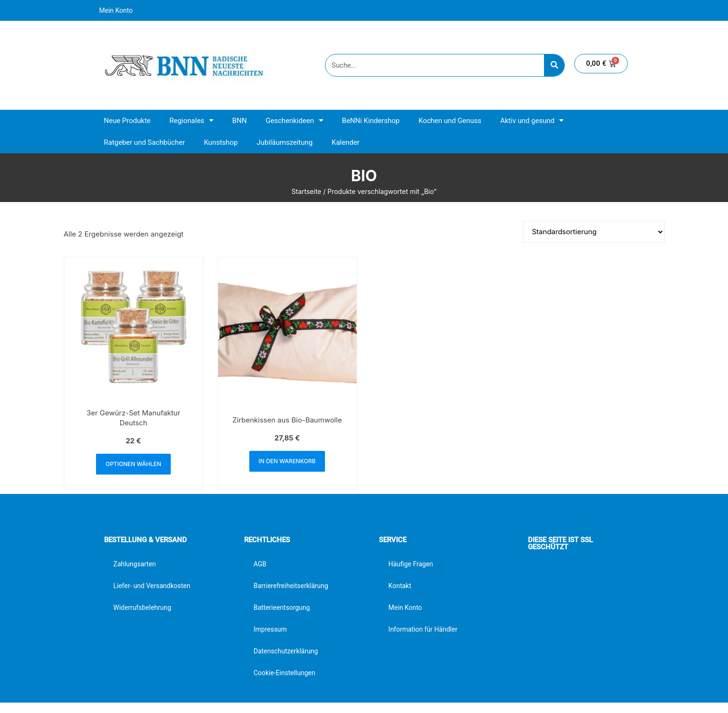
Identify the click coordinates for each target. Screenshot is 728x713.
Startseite (306, 191)
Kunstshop (221, 142)
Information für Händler (423, 629)
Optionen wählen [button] (133, 464)
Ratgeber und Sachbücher (145, 142)
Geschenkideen (294, 120)
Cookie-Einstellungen (284, 673)
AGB (260, 564)
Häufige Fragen (411, 564)
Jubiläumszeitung (285, 142)
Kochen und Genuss (450, 121)
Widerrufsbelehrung (142, 607)
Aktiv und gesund (532, 120)
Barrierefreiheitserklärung (291, 586)
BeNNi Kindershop (371, 121)
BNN (240, 121)
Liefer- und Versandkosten (152, 586)
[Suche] (554, 65)
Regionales (191, 120)
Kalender (346, 142)
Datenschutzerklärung (286, 651)
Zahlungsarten (135, 564)
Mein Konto (116, 10)
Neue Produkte (127, 121)
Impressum (270, 629)
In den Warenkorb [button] (287, 461)
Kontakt (400, 586)
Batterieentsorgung (282, 607)
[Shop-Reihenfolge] (594, 232)
